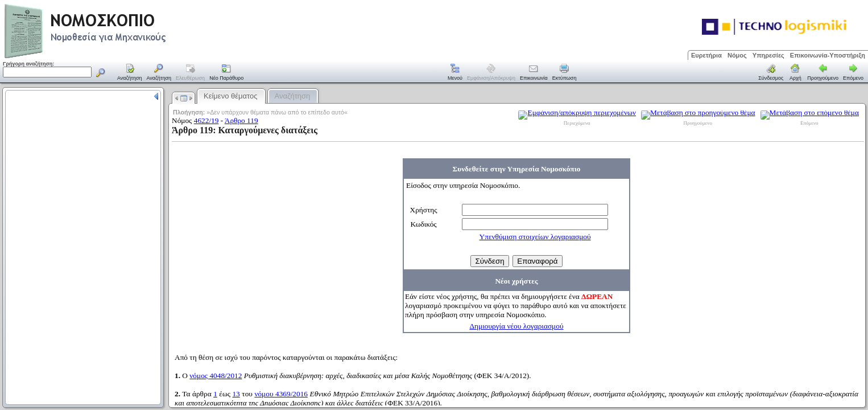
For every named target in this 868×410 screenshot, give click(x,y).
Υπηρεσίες (768, 55)
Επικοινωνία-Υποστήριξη (828, 55)
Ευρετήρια (706, 55)
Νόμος (737, 55)
